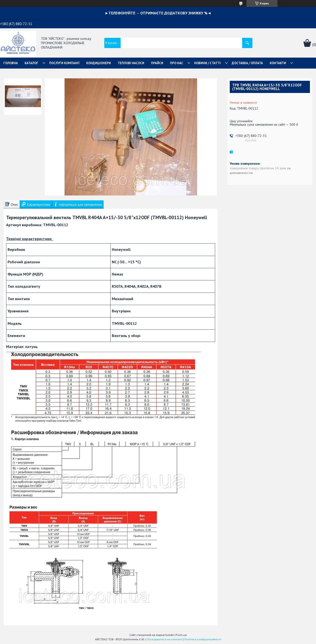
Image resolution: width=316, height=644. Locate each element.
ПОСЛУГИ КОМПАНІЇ (64, 63)
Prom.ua (181, 635)
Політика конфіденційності (203, 639)
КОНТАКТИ (278, 63)
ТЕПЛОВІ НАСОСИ (131, 63)
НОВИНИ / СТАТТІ (207, 63)
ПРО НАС (177, 63)
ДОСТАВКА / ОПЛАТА (247, 63)
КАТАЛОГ (31, 63)
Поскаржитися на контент (164, 639)
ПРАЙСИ (157, 63)
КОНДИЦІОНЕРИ (99, 63)
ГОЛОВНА (11, 63)
